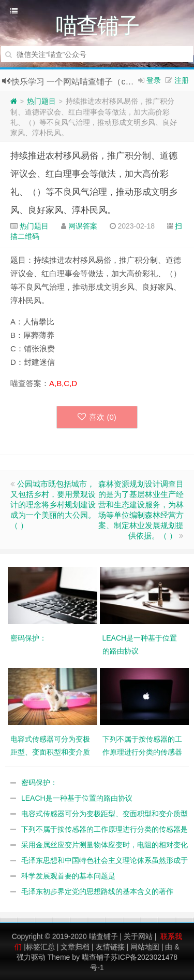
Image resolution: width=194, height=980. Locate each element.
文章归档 (75, 947)
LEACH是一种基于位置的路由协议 (77, 798)
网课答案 (83, 226)
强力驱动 (31, 957)
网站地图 (145, 947)
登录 (154, 80)
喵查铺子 (103, 936)
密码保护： (39, 783)
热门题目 (41, 101)
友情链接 (110, 947)
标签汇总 (40, 947)
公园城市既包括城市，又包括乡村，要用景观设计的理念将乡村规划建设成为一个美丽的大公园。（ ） (53, 505)
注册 (182, 80)
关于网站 (138, 936)
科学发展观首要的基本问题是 (68, 876)
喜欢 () (97, 417)
